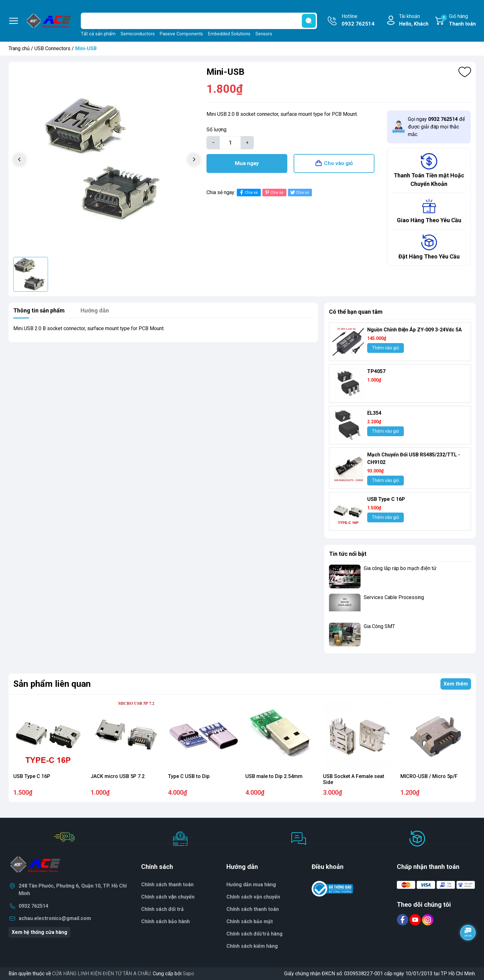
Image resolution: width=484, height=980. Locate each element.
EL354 (374, 413)
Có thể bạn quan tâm (356, 312)
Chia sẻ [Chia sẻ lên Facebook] (248, 192)
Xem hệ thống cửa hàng (39, 932)
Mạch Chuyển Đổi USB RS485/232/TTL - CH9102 (414, 458)
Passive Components (181, 34)
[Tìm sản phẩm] (199, 21)
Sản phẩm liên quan (52, 684)
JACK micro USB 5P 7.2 (118, 776)
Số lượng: (217, 130)
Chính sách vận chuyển (253, 897)
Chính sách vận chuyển (168, 897)
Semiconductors (138, 34)
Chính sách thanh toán (253, 909)
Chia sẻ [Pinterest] (274, 192)
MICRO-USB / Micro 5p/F (429, 776)
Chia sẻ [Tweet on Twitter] (299, 192)
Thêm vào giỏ (385, 348)
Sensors (264, 34)
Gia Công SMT (379, 626)
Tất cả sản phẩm (98, 34)
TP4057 (376, 371)
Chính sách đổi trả (162, 909)
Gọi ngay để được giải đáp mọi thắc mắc (436, 127)
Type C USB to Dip (189, 776)
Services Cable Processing (394, 597)
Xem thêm (456, 684)
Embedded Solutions (229, 34)
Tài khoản (414, 21)
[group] (107, 160)
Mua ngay (247, 163)
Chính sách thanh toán (167, 885)
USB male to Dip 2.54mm (274, 776)
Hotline (358, 21)
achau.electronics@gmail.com (55, 918)
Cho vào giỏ (338, 163)
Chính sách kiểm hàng (252, 946)
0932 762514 (33, 906)
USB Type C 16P (386, 499)
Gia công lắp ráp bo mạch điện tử (400, 568)
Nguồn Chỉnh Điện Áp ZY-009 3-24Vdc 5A (415, 330)
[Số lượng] (230, 143)
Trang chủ (19, 48)
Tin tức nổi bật (348, 554)
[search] (309, 21)
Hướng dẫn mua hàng (251, 885)
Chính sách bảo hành (165, 921)
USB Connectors (52, 48)
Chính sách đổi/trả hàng (254, 934)
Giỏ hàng (458, 21)
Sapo (188, 974)
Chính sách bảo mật (250, 921)
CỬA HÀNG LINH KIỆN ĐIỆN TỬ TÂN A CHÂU (101, 974)
